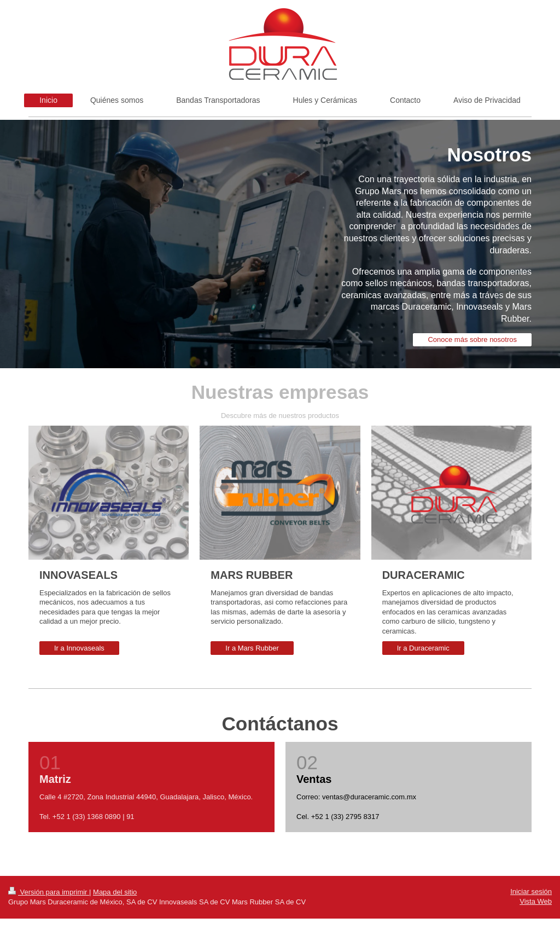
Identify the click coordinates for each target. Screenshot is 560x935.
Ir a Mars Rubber (252, 648)
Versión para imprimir (49, 892)
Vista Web (536, 901)
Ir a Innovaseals (79, 648)
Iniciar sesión (531, 892)
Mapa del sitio (115, 892)
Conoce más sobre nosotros (472, 339)
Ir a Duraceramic (423, 648)
